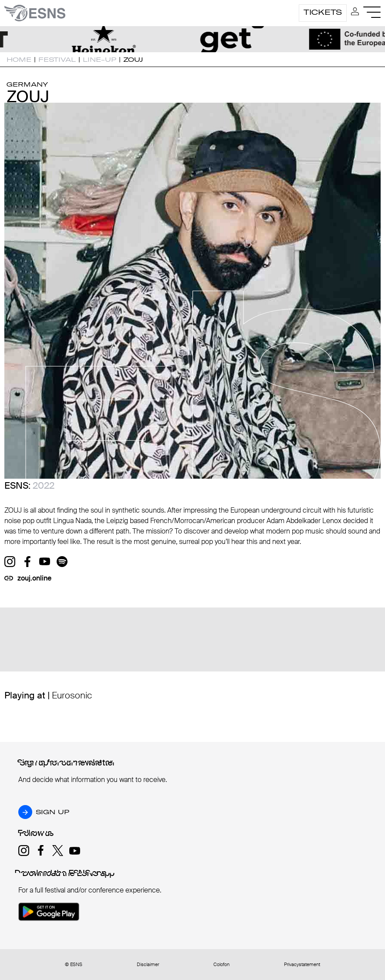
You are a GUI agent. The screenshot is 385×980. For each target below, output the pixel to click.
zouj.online (34, 578)
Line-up (100, 60)
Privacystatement (302, 965)
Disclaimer (148, 965)
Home (19, 60)
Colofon (221, 965)
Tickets (323, 12)
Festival (57, 60)
